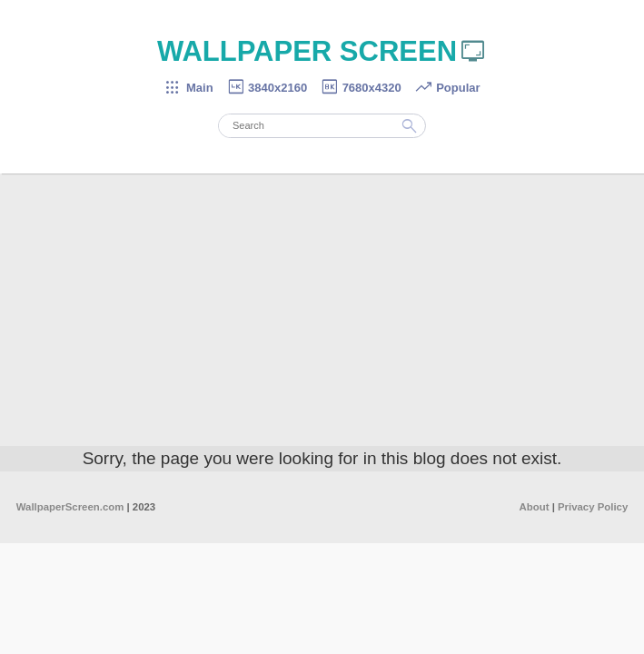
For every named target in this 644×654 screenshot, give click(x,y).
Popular (447, 88)
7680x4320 (361, 88)
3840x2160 (267, 88)
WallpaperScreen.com (70, 507)
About (535, 507)
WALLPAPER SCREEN (322, 51)
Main (188, 88)
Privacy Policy (593, 507)
